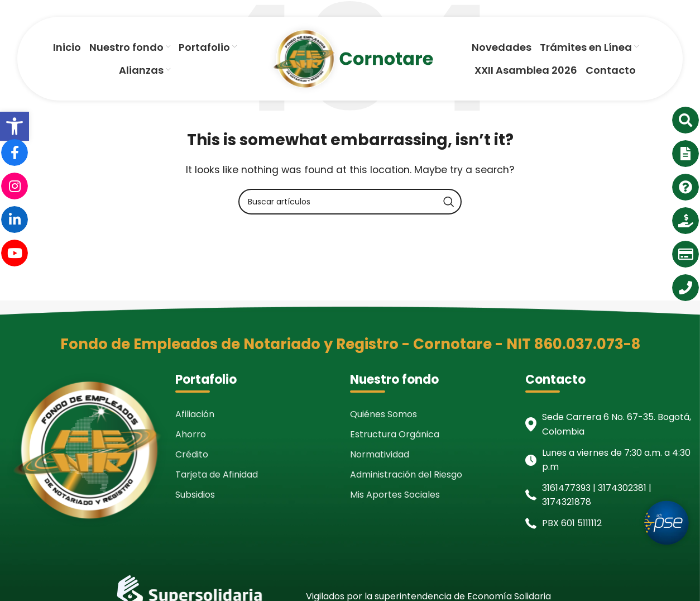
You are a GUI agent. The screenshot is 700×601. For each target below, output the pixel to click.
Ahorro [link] (191, 434)
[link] (15, 126)
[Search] (350, 202)
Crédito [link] (192, 454)
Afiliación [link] (195, 414)
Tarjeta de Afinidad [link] (217, 474)
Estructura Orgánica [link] (395, 434)
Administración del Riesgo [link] (406, 474)
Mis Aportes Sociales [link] (395, 495)
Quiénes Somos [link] (383, 414)
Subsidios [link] (195, 495)
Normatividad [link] (380, 454)
